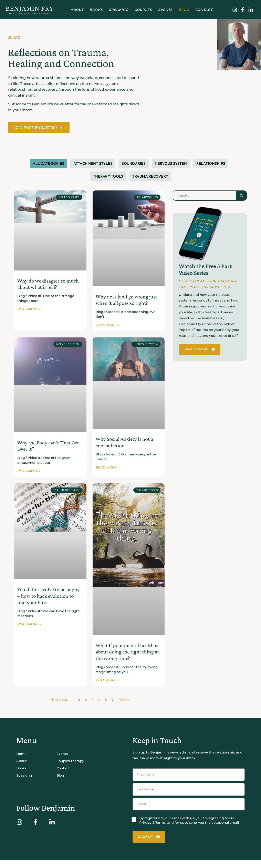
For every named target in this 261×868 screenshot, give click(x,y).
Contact (204, 10)
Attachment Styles (93, 164)
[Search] (241, 196)
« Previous (59, 701)
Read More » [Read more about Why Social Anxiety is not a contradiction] (107, 469)
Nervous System (171, 164)
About (77, 10)
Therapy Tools (108, 177)
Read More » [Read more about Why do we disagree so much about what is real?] (29, 310)
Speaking (119, 10)
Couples (143, 10)
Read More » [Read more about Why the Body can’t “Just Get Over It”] (29, 472)
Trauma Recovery (150, 177)
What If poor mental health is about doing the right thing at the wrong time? (127, 653)
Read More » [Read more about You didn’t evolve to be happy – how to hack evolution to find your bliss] (29, 626)
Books (96, 10)
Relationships (211, 164)
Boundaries (134, 164)
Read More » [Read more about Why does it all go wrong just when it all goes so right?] (107, 326)
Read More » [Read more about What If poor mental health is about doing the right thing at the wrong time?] (107, 682)
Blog (184, 10)
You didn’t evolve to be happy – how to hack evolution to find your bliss (49, 597)
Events (165, 10)
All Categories (49, 164)
